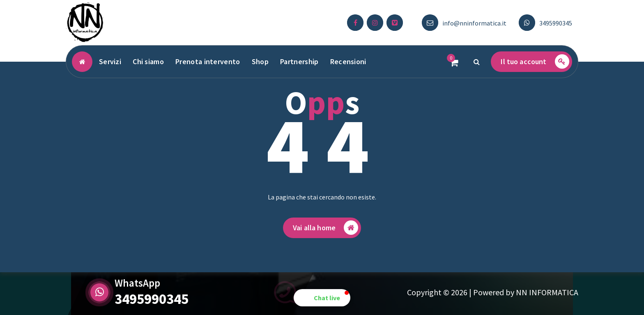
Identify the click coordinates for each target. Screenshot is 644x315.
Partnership (299, 61)
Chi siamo (148, 61)
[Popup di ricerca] (476, 62)
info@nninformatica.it (474, 23)
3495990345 (556, 23)
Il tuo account (535, 61)
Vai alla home (325, 228)
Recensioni (348, 61)
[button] (322, 298)
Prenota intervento (208, 61)
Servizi (110, 61)
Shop (260, 61)
